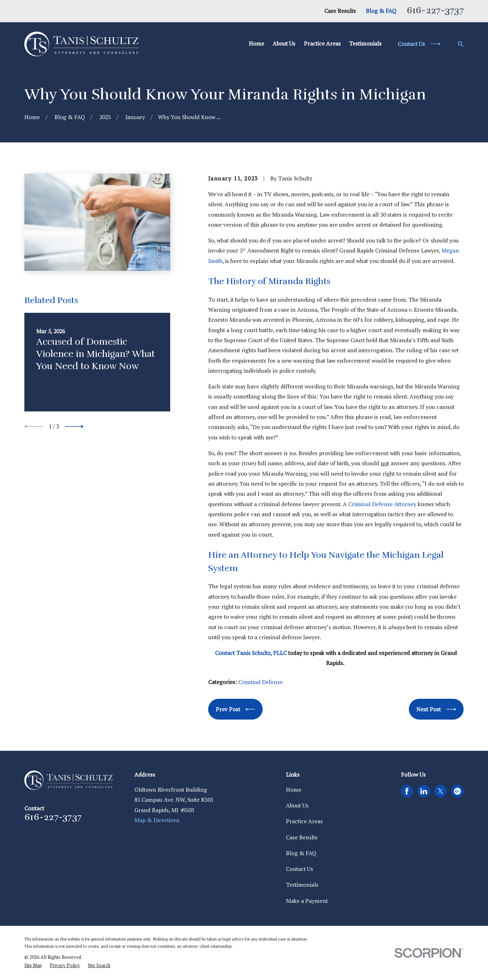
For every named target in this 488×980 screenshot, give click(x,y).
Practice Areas (304, 821)
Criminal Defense (260, 682)
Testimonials (302, 885)
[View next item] (74, 427)
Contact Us (300, 869)
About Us (297, 805)
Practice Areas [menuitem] (322, 44)
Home (294, 790)
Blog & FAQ (381, 11)
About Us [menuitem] (284, 44)
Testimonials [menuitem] (365, 44)
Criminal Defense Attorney (382, 504)
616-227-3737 (435, 10)
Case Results (340, 11)
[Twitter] (441, 791)
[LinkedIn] (424, 791)
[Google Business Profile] (457, 791)
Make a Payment (307, 901)
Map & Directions (157, 820)
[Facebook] (407, 791)
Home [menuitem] (256, 44)
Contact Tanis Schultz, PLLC (251, 653)
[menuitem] (33, 966)
